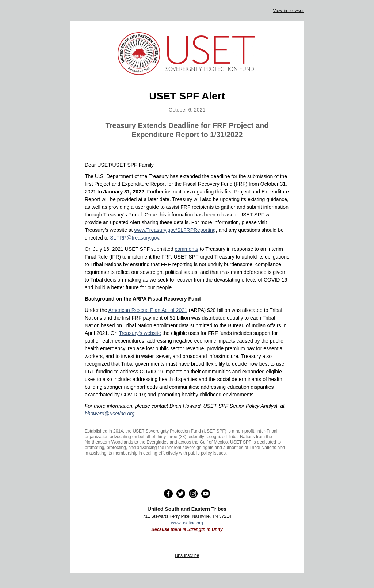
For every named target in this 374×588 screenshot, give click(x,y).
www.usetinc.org (187, 523)
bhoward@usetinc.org (110, 414)
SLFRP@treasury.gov (134, 238)
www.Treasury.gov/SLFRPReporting (175, 230)
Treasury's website (140, 333)
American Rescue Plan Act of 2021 (148, 310)
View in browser (289, 11)
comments (186, 249)
